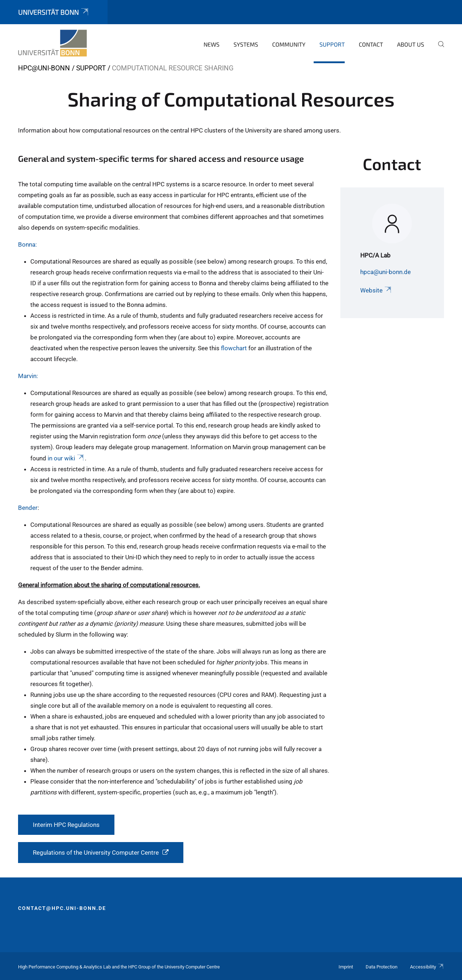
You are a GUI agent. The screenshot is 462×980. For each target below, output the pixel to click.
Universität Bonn (54, 12)
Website (376, 290)
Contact (371, 44)
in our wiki (66, 458)
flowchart (234, 348)
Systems (246, 44)
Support (332, 44)
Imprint (346, 967)
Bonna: (27, 244)
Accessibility (427, 967)
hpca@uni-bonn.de (385, 272)
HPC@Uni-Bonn (44, 68)
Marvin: (28, 376)
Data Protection (382, 967)
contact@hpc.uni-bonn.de (62, 908)
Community (289, 44)
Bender (28, 508)
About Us (411, 44)
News (212, 44)
